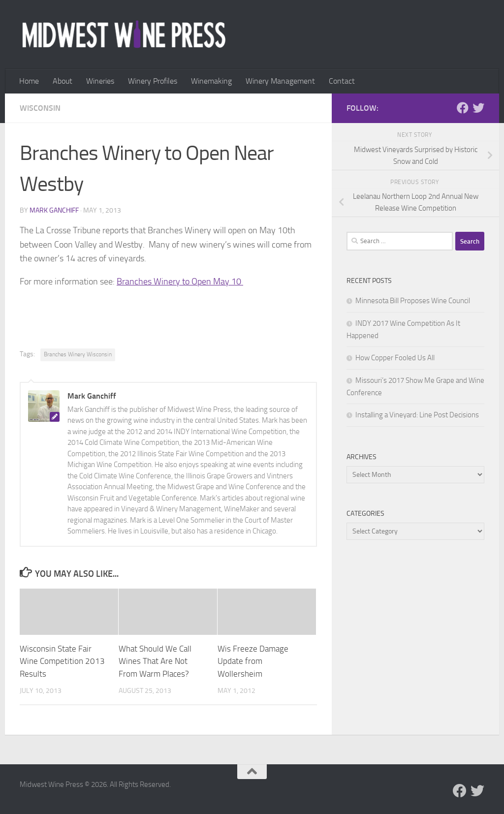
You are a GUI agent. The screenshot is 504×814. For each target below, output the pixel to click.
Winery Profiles (153, 81)
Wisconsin (40, 108)
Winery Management (280, 81)
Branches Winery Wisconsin (78, 354)
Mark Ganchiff (54, 210)
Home (29, 81)
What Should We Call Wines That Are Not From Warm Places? (155, 661)
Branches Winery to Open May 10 (180, 282)
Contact (342, 81)
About (63, 81)
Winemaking (211, 81)
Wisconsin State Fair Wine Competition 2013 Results (62, 661)
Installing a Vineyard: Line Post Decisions (417, 415)
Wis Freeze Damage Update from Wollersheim (253, 661)
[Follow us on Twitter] (478, 108)
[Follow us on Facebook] (463, 108)
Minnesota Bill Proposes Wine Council (413, 301)
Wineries (100, 81)
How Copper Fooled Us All (395, 358)
